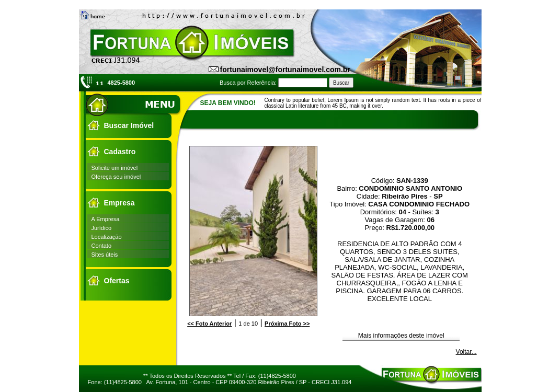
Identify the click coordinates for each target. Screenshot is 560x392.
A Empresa (106, 219)
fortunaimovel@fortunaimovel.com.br (285, 70)
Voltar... (466, 352)
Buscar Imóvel (129, 125)
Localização (107, 237)
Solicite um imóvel (115, 168)
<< (209, 324)
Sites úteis (105, 255)
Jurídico (102, 228)
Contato (102, 246)
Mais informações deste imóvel (401, 336)
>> (287, 324)
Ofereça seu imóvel (116, 177)
